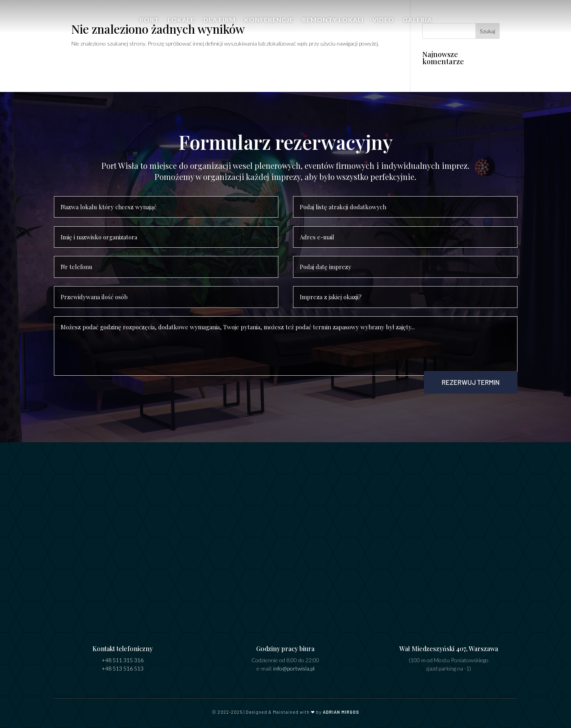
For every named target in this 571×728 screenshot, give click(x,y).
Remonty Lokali (333, 20)
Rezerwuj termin (471, 382)
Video (383, 20)
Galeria (417, 20)
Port (149, 20)
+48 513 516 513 (123, 668)
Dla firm (219, 20)
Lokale (181, 20)
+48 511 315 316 (123, 660)
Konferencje (269, 20)
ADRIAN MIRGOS (341, 712)
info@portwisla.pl (294, 668)
